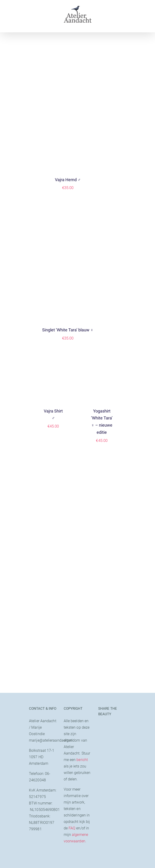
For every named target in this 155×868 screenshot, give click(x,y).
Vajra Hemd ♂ (68, 180)
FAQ (72, 828)
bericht (82, 760)
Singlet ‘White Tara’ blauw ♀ (68, 330)
